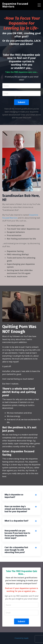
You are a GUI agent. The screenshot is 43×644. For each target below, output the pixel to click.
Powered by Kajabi (21, 638)
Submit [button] (21, 102)
